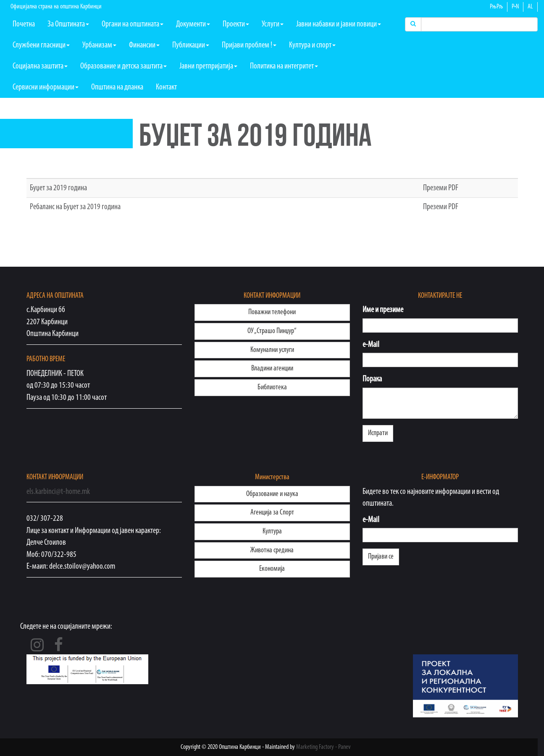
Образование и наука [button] (272, 494)
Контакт (166, 87)
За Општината (68, 24)
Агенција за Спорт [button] (272, 513)
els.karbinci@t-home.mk (58, 492)
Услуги (273, 24)
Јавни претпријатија (208, 66)
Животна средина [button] (272, 550)
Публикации (191, 45)
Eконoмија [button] (272, 569)
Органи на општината (133, 24)
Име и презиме (383, 310)
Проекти (236, 24)
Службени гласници (41, 45)
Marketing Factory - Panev (323, 747)
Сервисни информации (46, 87)
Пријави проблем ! (249, 45)
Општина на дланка (117, 87)
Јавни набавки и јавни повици (339, 24)
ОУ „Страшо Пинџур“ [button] (272, 331)
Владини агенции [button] (272, 369)
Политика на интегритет (284, 66)
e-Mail (371, 345)
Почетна (24, 24)
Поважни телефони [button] (272, 312)
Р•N (515, 7)
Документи (193, 24)
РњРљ (496, 7)
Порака (372, 379)
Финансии (144, 45)
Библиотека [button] (272, 387)
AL (530, 7)
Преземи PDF (441, 188)
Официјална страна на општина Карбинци (56, 7)
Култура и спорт (312, 45)
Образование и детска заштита (124, 66)
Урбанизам (99, 45)
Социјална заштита (40, 66)
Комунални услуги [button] (272, 350)
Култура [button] (272, 532)
